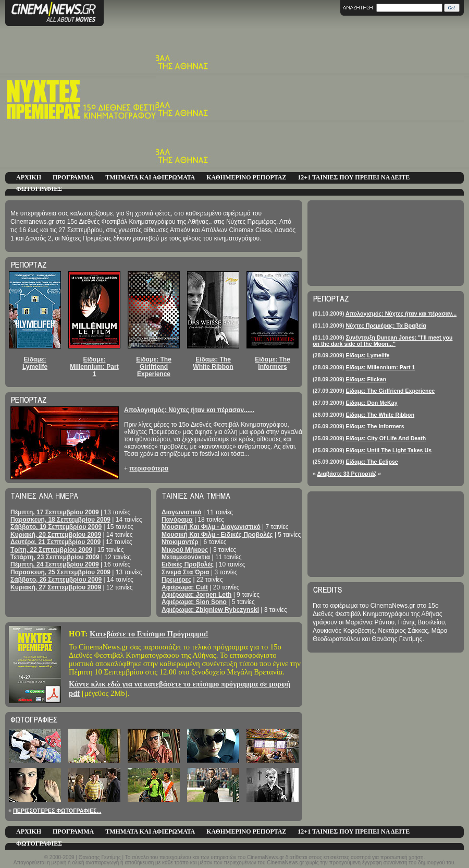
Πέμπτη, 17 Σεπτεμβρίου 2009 (55, 512)
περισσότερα (149, 468)
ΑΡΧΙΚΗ (29, 177)
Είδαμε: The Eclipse (372, 462)
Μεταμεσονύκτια (186, 557)
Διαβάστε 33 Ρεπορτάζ (347, 474)
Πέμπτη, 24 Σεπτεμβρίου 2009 (55, 564)
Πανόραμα (177, 520)
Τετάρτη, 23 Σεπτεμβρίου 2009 (55, 557)
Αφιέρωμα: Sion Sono (194, 602)
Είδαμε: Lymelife (35, 363)
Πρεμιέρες (176, 580)
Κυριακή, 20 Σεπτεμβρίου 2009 (56, 535)
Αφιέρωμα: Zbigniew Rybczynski (210, 610)
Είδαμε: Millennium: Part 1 (94, 367)
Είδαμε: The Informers (273, 363)
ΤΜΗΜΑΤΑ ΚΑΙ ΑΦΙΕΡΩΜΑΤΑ (150, 177)
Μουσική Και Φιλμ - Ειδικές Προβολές (217, 535)
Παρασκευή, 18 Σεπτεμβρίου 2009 (60, 520)
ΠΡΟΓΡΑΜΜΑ (73, 177)
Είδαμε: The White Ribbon (213, 363)
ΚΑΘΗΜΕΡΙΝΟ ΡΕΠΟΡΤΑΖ (246, 177)
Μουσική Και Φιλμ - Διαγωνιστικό (211, 527)
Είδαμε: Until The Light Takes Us (388, 450)
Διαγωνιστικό (182, 512)
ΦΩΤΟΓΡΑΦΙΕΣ (39, 189)
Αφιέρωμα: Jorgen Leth (196, 595)
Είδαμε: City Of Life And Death (386, 438)
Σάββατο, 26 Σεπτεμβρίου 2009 (56, 580)
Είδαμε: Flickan (366, 379)
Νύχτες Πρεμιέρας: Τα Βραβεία (386, 325)
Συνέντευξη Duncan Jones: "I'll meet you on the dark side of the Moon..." (382, 341)
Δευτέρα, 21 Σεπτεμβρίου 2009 (55, 542)
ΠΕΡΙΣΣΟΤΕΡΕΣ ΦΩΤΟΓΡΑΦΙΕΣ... (57, 811)
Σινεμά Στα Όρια (186, 572)
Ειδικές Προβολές (188, 564)
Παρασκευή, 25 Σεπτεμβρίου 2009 (60, 572)
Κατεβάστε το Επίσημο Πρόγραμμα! (149, 634)
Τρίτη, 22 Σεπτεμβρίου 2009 (51, 550)
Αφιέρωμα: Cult (185, 587)
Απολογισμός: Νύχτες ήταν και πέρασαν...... (189, 410)
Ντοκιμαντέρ (180, 542)
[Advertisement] (369, 99)
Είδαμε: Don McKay (371, 403)
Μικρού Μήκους (185, 550)
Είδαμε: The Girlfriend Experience (154, 367)
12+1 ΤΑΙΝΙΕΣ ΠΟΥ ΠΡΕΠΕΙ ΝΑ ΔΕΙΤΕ (354, 177)
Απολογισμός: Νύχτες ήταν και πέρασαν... (401, 314)
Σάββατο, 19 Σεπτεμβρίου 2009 (56, 527)
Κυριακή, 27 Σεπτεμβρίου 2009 (56, 587)
